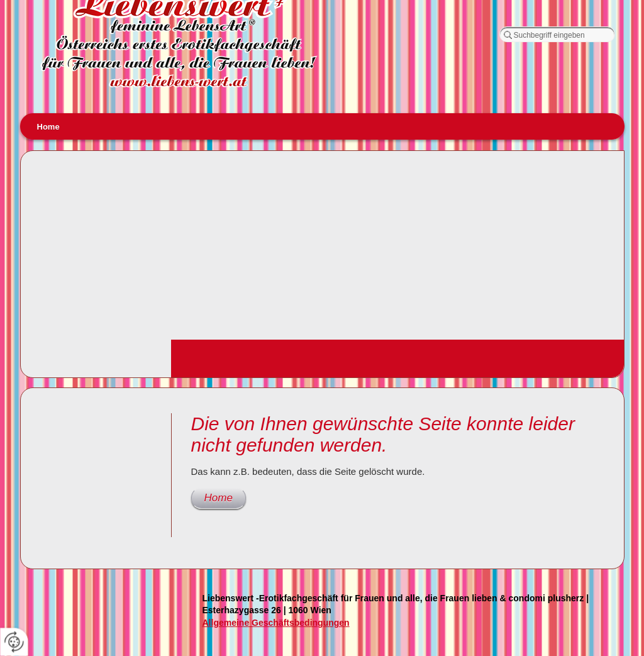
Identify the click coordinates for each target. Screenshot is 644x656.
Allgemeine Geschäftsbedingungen (276, 623)
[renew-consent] (14, 642)
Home (48, 127)
